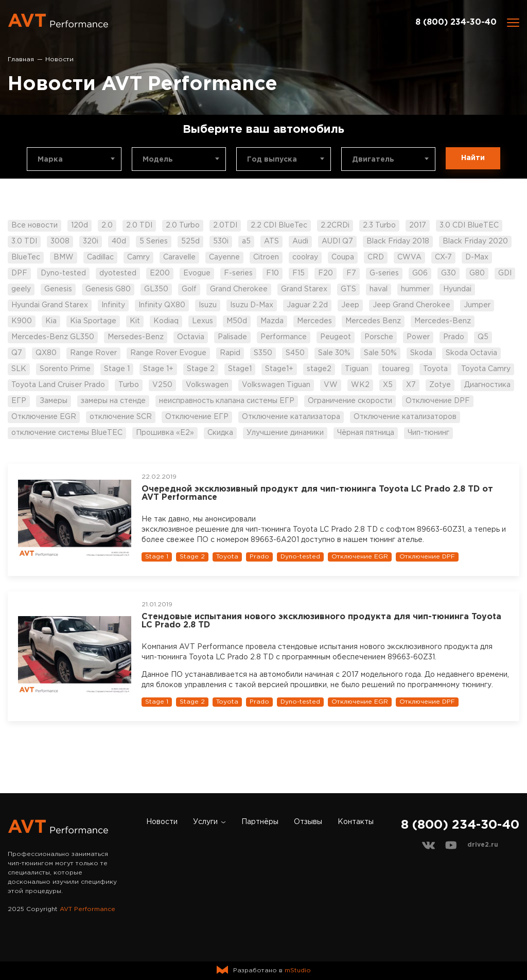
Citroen (266, 257)
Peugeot (336, 337)
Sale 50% (380, 353)
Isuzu (208, 305)
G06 (420, 273)
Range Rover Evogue (168, 353)
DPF (19, 273)
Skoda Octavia (471, 353)
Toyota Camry (486, 369)
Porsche (379, 337)
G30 (449, 273)
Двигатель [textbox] (373, 160)
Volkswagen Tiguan (276, 385)
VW (331, 385)
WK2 (360, 385)
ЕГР (19, 401)
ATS (271, 241)
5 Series (154, 241)
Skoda (421, 353)
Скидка (220, 433)
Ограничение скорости (350, 401)
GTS (348, 289)
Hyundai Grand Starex (50, 305)
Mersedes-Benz (136, 337)
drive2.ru (483, 845)
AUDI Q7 (337, 241)
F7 (351, 273)
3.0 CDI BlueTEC (469, 225)
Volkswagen (207, 385)
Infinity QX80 (162, 305)
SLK (19, 369)
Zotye (440, 385)
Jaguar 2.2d (307, 305)
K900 (22, 321)
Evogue (197, 273)
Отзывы (308, 822)
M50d (237, 321)
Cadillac (100, 257)
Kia (51, 321)
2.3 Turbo (379, 225)
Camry (138, 257)
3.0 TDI (24, 241)
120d (80, 225)
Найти (473, 158)
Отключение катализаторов (405, 417)
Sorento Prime (65, 369)
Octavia (191, 337)
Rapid (230, 353)
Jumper (477, 305)
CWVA (409, 257)
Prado (454, 337)
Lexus (203, 321)
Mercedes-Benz (443, 321)
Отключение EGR (44, 417)
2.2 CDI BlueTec (279, 225)
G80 (477, 273)
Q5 (483, 337)
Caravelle (179, 257)
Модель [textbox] (158, 160)
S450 (295, 353)
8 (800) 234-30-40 (456, 22)
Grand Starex (304, 289)
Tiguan (357, 369)
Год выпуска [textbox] (272, 160)
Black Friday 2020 (475, 241)
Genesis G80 (108, 289)
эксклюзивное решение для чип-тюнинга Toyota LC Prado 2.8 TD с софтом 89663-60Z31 (303, 530)
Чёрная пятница (366, 433)
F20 (326, 273)
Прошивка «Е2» (165, 433)
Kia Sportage (93, 321)
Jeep (350, 305)
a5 (246, 241)
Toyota (435, 369)
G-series (384, 273)
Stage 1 (117, 369)
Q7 (17, 353)
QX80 (46, 353)
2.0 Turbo (183, 225)
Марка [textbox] (50, 160)
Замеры (54, 401)
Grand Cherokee (239, 289)
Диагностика (487, 385)
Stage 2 (201, 369)
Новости (162, 822)
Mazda (272, 321)
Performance (284, 337)
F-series (238, 273)
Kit (135, 321)
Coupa (343, 257)
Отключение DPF (438, 401)
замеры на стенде (113, 401)
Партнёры (260, 822)
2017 (418, 225)
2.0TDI (225, 225)
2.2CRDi (335, 225)
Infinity (113, 305)
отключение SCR (121, 417)
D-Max (477, 257)
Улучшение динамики (285, 433)
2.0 (107, 225)
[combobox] (74, 159)
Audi (300, 241)
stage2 (319, 369)
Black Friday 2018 (398, 241)
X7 (411, 385)
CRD (376, 257)
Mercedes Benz (373, 321)
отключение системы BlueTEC (67, 433)
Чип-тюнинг (428, 433)
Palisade (232, 337)
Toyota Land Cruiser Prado (58, 385)
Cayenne (224, 257)
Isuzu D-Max (252, 305)
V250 (162, 385)
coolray (305, 257)
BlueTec (26, 257)
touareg (396, 369)
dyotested (118, 273)
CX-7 (443, 257)
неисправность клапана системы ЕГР (227, 401)
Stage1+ (279, 369)
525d (190, 241)
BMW (64, 257)
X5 (388, 385)
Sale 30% (334, 353)
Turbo (129, 385)
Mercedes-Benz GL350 (53, 337)
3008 (60, 241)
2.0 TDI (139, 225)
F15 (298, 273)
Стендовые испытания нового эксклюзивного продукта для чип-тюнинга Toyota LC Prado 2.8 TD (321, 621)
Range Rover (93, 353)
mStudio (298, 970)
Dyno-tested (63, 273)
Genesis (58, 289)
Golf (189, 289)
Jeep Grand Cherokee (411, 305)
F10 (273, 273)
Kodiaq (166, 321)
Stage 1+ (158, 369)
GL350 (156, 289)
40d (119, 241)
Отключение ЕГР (197, 417)
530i (221, 241)
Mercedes (314, 321)
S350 (263, 353)
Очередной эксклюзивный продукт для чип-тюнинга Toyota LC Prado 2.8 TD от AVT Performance (317, 493)
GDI (505, 273)
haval (379, 289)
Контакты (356, 822)
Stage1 (240, 369)
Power (418, 337)
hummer (415, 289)
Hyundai (457, 289)
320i (91, 241)
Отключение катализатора (291, 417)
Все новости (34, 225)
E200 (160, 273)
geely (21, 289)
